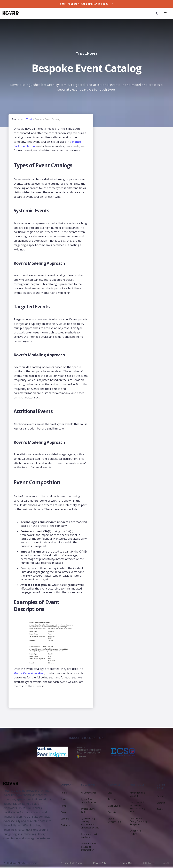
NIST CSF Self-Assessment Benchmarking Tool (137, 807)
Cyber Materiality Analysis (90, 836)
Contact (161, 796)
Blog (110, 793)
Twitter (160, 809)
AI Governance (89, 793)
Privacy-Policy (100, 863)
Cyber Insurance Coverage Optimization (90, 847)
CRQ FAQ (148, 863)
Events (64, 812)
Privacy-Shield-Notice (72, 863)
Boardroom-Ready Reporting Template (139, 821)
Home (64, 793)
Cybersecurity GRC (88, 810)
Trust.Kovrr (114, 799)
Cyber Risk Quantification (88, 801)
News (64, 806)
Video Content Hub (114, 820)
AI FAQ (166, 863)
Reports (112, 812)
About (64, 799)
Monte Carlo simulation (29, 673)
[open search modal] (156, 13)
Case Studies (115, 806)
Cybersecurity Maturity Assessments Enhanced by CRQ (90, 823)
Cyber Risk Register (135, 832)
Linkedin (161, 803)
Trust (29, 119)
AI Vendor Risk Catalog (137, 794)
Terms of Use (125, 863)
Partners (65, 825)
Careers (65, 819)
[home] (11, 13)
